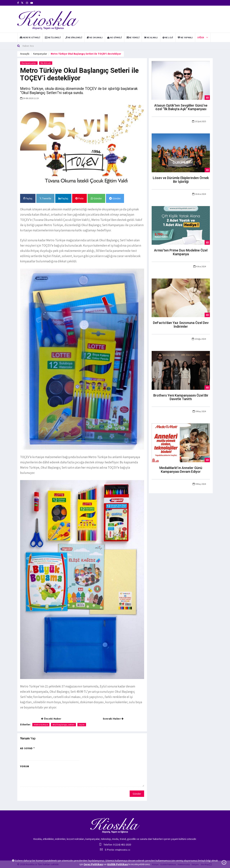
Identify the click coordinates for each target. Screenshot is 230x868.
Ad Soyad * (27, 748)
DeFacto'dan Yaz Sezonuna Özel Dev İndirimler (181, 325)
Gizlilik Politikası (118, 864)
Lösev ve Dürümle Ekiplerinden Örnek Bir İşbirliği (181, 180)
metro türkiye (41, 725)
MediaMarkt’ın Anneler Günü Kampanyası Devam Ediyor (181, 470)
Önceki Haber (51, 719)
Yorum (25, 766)
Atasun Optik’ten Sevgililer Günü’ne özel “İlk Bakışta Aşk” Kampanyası (181, 107)
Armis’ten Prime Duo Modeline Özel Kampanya (181, 252)
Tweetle (45, 198)
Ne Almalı (46, 63)
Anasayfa (25, 54)
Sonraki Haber (113, 719)
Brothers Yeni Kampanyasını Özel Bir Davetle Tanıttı (181, 397)
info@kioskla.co (122, 850)
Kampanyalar (40, 54)
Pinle (79, 198)
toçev (82, 725)
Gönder (96, 198)
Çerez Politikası (93, 864)
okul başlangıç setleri (64, 725)
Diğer (201, 37)
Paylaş (28, 198)
